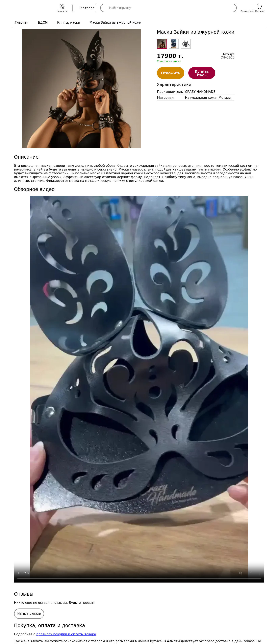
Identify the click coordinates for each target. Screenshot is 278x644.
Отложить (171, 73)
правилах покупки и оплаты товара (66, 634)
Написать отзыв (29, 614)
